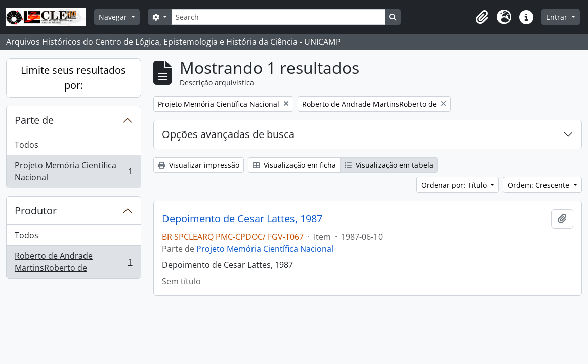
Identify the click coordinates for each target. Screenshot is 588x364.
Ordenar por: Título (455, 185)
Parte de (34, 120)
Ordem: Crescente (539, 185)
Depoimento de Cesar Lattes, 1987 (242, 219)
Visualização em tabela (389, 165)
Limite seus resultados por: (73, 78)
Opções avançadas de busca (228, 134)
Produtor (36, 211)
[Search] (278, 17)
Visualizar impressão (199, 165)
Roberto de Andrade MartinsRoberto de (73, 262)
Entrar (558, 17)
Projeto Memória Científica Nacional (73, 171)
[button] (482, 17)
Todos (27, 145)
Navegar (114, 17)
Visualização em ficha (294, 165)
